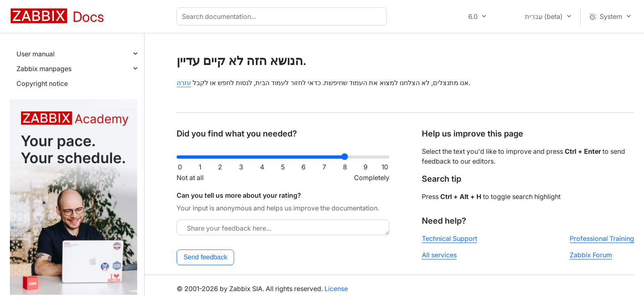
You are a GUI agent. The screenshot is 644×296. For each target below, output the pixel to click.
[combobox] (283, 16)
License (336, 289)
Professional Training (602, 238)
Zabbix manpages (44, 69)
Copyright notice (42, 83)
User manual (36, 54)
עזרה (184, 83)
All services (439, 255)
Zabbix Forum (591, 255)
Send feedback (206, 257)
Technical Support (450, 238)
